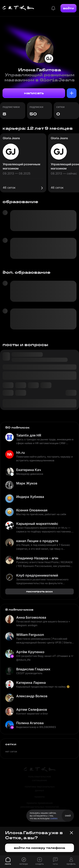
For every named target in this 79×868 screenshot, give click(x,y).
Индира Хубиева (30, 497)
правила (39, 797)
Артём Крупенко (30, 652)
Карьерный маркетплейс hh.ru (37, 524)
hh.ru (21, 453)
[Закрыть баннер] (71, 833)
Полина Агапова (30, 723)
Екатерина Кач (29, 470)
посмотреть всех (39, 591)
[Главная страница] (18, 8)
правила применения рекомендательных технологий (40, 805)
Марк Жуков (27, 483)
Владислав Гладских (33, 669)
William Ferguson (30, 635)
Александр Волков (32, 696)
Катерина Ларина (31, 683)
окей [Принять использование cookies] (68, 816)
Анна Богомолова (31, 617)
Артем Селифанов (32, 709)
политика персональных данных (40, 788)
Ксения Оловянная (32, 510)
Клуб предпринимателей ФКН (37, 575)
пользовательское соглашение (39, 778)
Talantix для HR (29, 435)
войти (68, 8)
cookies (54, 818)
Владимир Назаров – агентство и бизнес (37, 558)
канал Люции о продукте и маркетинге (37, 541)
